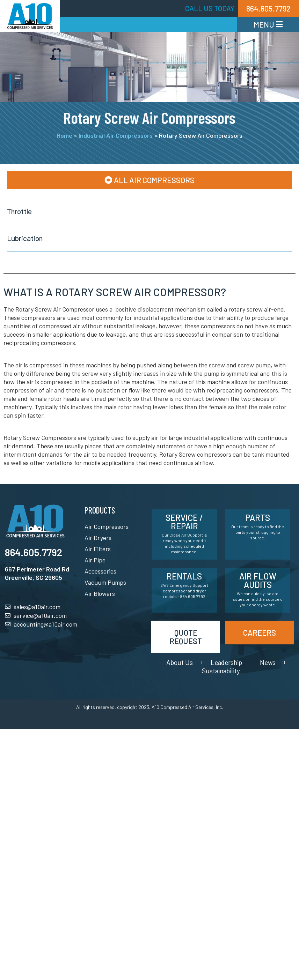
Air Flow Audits (258, 580)
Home (64, 135)
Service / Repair (184, 522)
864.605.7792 (34, 552)
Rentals (184, 576)
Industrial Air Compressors (116, 135)
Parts (258, 518)
